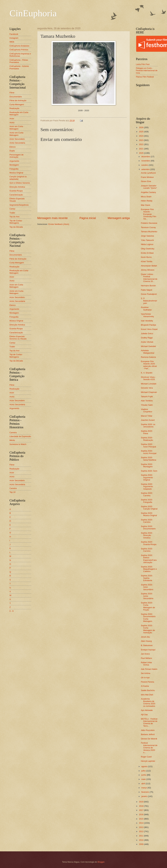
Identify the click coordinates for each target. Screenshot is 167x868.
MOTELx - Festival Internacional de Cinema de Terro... (149, 722)
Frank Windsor (147, 177)
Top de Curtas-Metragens (16, 222)
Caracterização (16, 195)
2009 (141, 844)
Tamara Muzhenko (149, 232)
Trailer (12, 213)
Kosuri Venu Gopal (149, 329)
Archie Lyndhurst (148, 173)
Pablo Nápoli (147, 290)
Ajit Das (144, 715)
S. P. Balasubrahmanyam (149, 301)
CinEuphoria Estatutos (19, 46)
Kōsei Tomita (147, 261)
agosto (145, 766)
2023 (141, 140)
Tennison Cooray (148, 227)
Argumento (14, 161)
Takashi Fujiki (147, 396)
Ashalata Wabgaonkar (148, 352)
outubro (145, 165)
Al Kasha (145, 686)
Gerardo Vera (147, 388)
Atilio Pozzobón (148, 730)
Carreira (13, 433)
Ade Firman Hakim (149, 669)
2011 (141, 836)
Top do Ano (14, 217)
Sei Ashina (146, 673)
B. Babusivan (147, 645)
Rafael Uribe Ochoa (146, 664)
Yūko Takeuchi (147, 240)
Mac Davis (146, 205)
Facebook (14, 34)
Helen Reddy (147, 201)
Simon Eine (146, 181)
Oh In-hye (145, 678)
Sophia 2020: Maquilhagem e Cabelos (149, 569)
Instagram (14, 38)
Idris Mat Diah (147, 695)
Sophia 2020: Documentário (148, 527)
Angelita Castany (148, 192)
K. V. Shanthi (147, 373)
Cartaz (12, 209)
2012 (141, 831)
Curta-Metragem (17, 104)
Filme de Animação (18, 100)
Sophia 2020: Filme (147, 432)
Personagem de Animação (17, 156)
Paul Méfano (146, 658)
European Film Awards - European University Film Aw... (149, 214)
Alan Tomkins (147, 401)
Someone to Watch (18, 444)
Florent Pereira (147, 682)
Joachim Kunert (148, 420)
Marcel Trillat (147, 416)
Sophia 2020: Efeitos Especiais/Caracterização (149, 559)
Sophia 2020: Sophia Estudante (147, 578)
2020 (141, 153)
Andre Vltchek (147, 342)
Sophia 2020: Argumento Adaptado (147, 487)
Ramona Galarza (148, 357)
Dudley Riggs (147, 338)
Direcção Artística (17, 187)
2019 (141, 802)
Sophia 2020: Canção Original (149, 508)
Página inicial (88, 218)
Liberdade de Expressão (20, 436)
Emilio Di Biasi (147, 253)
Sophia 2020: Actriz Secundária (147, 596)
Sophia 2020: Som (149, 471)
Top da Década (16, 227)
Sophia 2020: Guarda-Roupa (149, 543)
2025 (141, 132)
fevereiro (146, 792)
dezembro (146, 157)
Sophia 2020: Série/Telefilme (149, 459)
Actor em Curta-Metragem (17, 128)
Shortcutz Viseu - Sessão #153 (148, 378)
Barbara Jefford (148, 734)
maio (144, 779)
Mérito (12, 440)
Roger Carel (146, 757)
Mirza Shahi (146, 197)
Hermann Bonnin (148, 286)
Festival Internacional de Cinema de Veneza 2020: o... (149, 748)
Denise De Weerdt (149, 739)
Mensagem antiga (119, 218)
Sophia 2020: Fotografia (147, 501)
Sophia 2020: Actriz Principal (149, 452)
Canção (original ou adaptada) (18, 178)
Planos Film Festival (145, 77)
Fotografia (14, 169)
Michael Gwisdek (148, 346)
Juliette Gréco (147, 334)
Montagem (14, 165)
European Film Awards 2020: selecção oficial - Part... (149, 365)
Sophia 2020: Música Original (149, 514)
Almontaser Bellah (149, 266)
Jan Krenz (145, 654)
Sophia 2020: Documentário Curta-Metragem (148, 618)
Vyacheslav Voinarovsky (147, 315)
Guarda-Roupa (16, 191)
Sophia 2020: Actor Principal (148, 445)
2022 (141, 144)
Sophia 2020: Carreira (147, 494)
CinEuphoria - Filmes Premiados (19, 61)
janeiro (145, 796)
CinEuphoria (33, 13)
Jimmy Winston (148, 270)
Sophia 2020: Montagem (147, 465)
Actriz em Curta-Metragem (17, 134)
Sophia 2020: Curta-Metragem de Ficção (148, 606)
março (144, 788)
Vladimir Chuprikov (147, 410)
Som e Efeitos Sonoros (20, 183)
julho (144, 771)
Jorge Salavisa (147, 236)
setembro (146, 169)
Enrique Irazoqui (148, 650)
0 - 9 (12, 611)
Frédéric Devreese (149, 223)
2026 (141, 127)
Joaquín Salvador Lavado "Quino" (149, 187)
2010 (141, 840)
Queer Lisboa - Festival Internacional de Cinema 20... (149, 278)
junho (144, 775)
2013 (141, 827)
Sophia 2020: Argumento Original (147, 477)
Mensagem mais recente (53, 218)
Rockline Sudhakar (146, 308)
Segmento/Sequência (19, 205)
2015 (141, 819)
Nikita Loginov (147, 244)
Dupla (12, 151)
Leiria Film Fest (143, 64)
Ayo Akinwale (147, 710)
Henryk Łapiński (148, 761)
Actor (12, 119)
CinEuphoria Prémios (19, 50)
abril (144, 784)
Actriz (12, 123)
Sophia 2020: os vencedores (148, 426)
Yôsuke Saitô (147, 405)
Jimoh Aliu (145, 637)
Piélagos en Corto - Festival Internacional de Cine (147, 71)
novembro (146, 161)
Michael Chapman (149, 392)
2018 (141, 806)
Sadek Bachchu (148, 690)
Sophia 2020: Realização (147, 439)
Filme (12, 93)
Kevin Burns (146, 257)
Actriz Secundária (17, 143)
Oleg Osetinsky (148, 249)
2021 (141, 149)
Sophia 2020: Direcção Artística (147, 535)
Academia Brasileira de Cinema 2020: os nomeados (148, 702)
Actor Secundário (17, 139)
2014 (141, 823)
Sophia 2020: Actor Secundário (147, 587)
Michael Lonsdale (149, 384)
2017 (141, 810)
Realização (14, 108)
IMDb (12, 42)
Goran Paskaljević (149, 294)
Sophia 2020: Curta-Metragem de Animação (148, 629)
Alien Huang (146, 641)
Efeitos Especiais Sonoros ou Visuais (18, 338)
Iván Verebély (147, 321)
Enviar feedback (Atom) (59, 224)
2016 (141, 814)
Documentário (16, 97)
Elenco (13, 147)
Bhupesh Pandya (148, 325)
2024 (141, 136)
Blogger (101, 862)
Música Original (16, 173)
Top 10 (13, 492)
